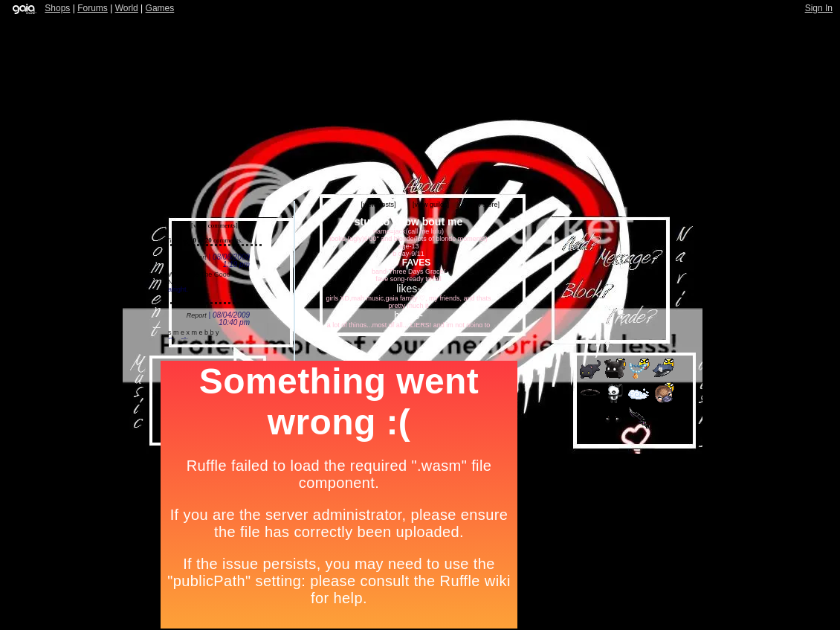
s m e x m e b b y (194, 332)
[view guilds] (431, 205)
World (127, 8)
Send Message (634, 263)
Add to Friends (580, 244)
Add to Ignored (576, 304)
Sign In (819, 8)
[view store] (482, 205)
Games (160, 8)
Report (197, 257)
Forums (93, 8)
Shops (57, 8)
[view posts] (378, 205)
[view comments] (214, 225)
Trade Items (643, 315)
